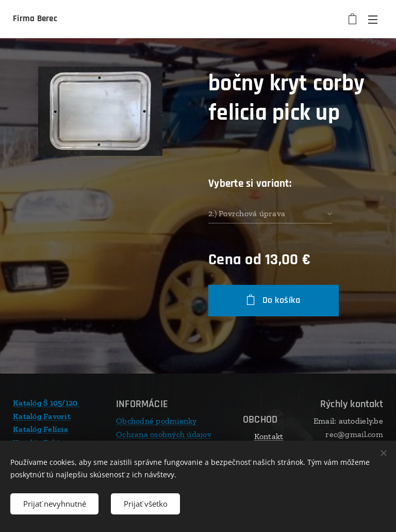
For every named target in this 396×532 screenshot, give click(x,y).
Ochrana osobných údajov (164, 434)
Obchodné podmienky (156, 421)
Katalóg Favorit (42, 416)
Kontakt (269, 436)
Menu (373, 20)
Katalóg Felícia (40, 429)
